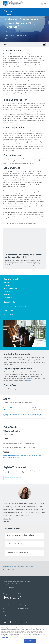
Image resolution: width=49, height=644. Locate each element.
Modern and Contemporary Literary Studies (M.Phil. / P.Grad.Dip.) (19, 566)
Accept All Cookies (30, 641)
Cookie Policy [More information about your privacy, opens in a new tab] (5, 638)
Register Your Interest (13, 478)
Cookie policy (22, 605)
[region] (24, 635)
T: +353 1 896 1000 (9, 588)
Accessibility (7, 605)
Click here (6, 223)
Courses (8, 11)
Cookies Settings (23, 608)
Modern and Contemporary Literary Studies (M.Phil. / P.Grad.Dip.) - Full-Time (23, 409)
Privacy (5, 608)
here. (30, 381)
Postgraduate (14, 565)
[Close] (46, 628)
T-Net (5, 615)
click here (27, 389)
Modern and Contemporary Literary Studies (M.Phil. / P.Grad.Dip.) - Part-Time (23, 415)
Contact (21, 612)
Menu (7, 15)
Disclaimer (6, 612)
